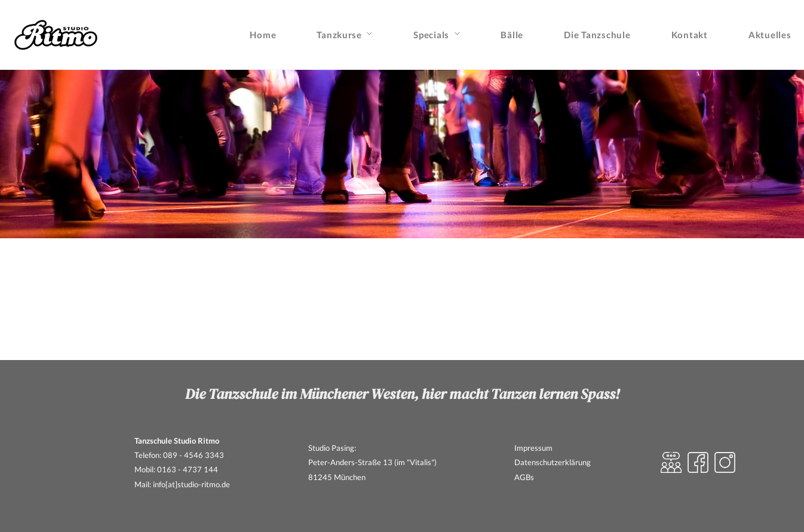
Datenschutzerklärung (553, 462)
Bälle (512, 35)
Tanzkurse (339, 35)
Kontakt (690, 35)
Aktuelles (770, 35)
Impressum (533, 448)
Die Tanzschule (597, 35)
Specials (431, 35)
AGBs (524, 477)
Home (263, 35)
